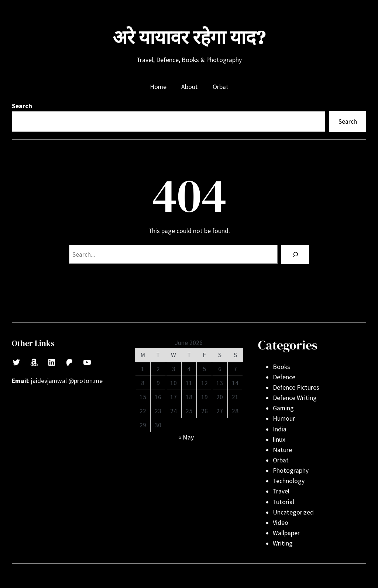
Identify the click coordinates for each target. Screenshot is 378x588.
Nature (282, 450)
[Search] (295, 254)
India (280, 429)
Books (281, 367)
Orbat (281, 460)
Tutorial (283, 502)
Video (281, 523)
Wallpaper (286, 533)
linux (279, 440)
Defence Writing (295, 398)
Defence (284, 377)
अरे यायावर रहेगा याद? (189, 37)
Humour (284, 418)
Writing (283, 543)
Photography (291, 471)
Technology (289, 481)
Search (22, 106)
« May (186, 437)
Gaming (283, 408)
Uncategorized (293, 512)
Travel (281, 491)
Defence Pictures (296, 387)
